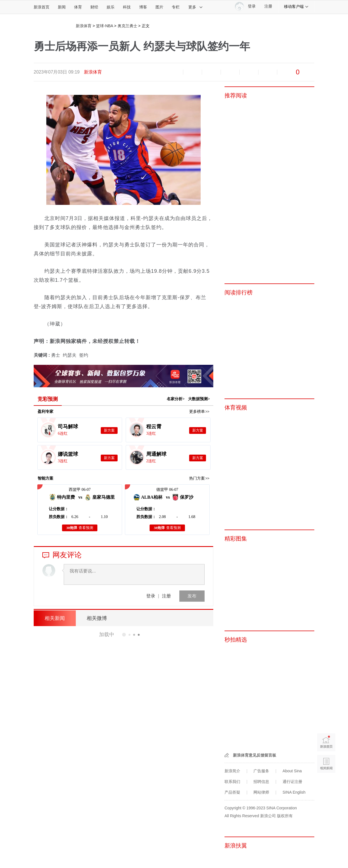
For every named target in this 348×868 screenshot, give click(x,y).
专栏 (176, 7)
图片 (159, 7)
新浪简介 (232, 771)
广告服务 (261, 771)
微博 (230, 72)
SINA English (294, 792)
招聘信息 (261, 782)
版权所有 (285, 816)
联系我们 (232, 782)
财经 (94, 7)
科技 (127, 7)
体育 (78, 7)
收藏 (211, 72)
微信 (249, 72)
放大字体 (193, 72)
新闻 (62, 7)
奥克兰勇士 (127, 26)
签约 (84, 355)
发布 (192, 596)
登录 (151, 596)
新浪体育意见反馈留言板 (255, 755)
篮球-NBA (105, 26)
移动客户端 (296, 6)
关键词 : (42, 355)
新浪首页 (42, 7)
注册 (268, 6)
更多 (196, 7)
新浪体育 (84, 26)
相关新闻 (55, 618)
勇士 (56, 355)
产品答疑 (232, 792)
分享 (268, 72)
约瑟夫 (70, 355)
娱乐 (111, 7)
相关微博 (97, 618)
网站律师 (261, 792)
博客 (143, 7)
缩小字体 (174, 72)
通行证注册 (292, 782)
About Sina (292, 771)
